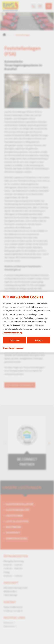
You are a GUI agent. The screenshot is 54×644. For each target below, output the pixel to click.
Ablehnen (39, 340)
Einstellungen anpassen (13, 348)
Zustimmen (14, 340)
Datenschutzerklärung (13, 333)
